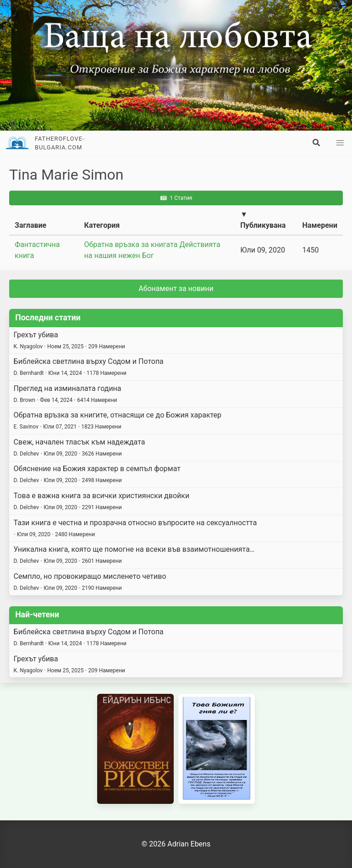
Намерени (320, 225)
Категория (102, 225)
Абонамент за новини (176, 288)
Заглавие (30, 225)
